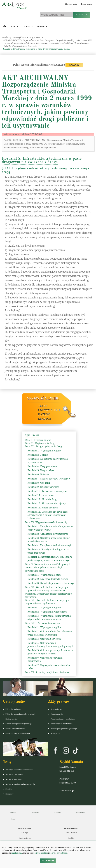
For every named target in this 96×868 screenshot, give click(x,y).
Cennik (29, 27)
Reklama (35, 813)
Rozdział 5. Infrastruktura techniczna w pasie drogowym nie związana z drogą (37, 49)
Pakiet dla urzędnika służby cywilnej (20, 714)
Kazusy (44, 414)
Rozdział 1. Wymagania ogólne (44, 451)
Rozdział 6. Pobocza (38, 475)
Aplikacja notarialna (14, 779)
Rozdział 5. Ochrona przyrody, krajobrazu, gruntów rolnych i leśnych (50, 652)
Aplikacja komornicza (14, 774)
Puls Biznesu (71, 832)
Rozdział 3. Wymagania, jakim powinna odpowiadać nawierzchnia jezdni (49, 617)
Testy (15, 27)
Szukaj (81, 15)
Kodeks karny (56, 709)
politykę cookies (41, 853)
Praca (13, 819)
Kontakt (58, 813)
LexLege (45, 419)
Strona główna (19, 37)
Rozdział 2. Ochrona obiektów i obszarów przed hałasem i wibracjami (50, 633)
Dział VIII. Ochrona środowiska (42, 623)
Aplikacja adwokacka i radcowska (19, 769)
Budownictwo (25, 838)
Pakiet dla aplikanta (13, 709)
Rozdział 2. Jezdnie (38, 455)
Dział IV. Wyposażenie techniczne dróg (20, 46)
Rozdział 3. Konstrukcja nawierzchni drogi (51, 583)
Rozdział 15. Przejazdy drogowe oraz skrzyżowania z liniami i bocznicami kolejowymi (47, 515)
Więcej (43, 27)
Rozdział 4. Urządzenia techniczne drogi (49, 545)
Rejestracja (71, 4)
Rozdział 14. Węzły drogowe (43, 508)
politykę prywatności (58, 853)
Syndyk (9, 789)
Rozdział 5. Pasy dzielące (41, 470)
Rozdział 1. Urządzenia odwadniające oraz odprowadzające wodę (50, 528)
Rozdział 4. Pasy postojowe (42, 466)
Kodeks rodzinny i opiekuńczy (63, 719)
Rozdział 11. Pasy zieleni (41, 495)
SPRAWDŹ (74, 65)
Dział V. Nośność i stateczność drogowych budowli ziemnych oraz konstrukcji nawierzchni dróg (48, 567)
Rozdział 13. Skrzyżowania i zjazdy (47, 503)
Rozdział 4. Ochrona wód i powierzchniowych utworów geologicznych (50, 645)
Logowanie (87, 4)
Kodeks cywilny (12, 719)
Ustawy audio (49, 410)
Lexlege (25, 832)
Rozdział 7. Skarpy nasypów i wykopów (49, 479)
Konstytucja (56, 733)
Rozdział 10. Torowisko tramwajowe (47, 491)
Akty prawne (35, 37)
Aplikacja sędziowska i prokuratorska (20, 784)
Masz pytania (66, 791)
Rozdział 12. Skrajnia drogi (42, 499)
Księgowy (10, 794)
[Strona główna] (5, 27)
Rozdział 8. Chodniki (39, 483)
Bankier (71, 838)
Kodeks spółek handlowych (62, 724)
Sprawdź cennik (43, 398)
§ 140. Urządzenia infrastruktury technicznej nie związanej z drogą (45, 170)
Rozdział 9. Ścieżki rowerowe (43, 487)
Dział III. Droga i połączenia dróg (43, 446)
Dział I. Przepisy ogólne (38, 440)
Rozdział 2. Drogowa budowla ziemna (48, 579)
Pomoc (13, 813)
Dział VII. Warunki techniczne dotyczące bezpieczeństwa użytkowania (47, 602)
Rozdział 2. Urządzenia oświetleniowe (48, 534)
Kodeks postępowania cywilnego (19, 724)
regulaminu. (16, 853)
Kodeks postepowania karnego (18, 733)
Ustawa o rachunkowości (16, 728)
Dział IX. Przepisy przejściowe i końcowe (47, 672)
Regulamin (80, 813)
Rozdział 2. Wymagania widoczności (47, 612)
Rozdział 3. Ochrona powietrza (44, 639)
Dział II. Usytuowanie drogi (40, 443)
